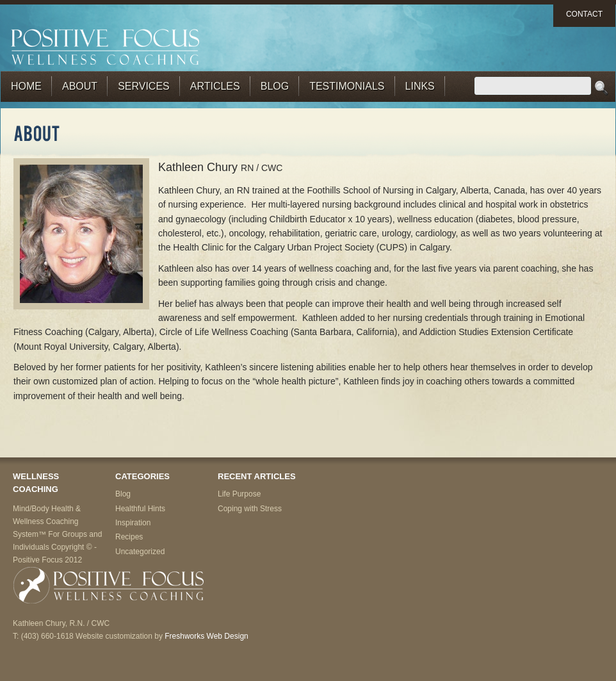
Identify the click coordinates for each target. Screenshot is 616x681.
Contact (584, 14)
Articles (215, 86)
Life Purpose (239, 494)
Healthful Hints (140, 509)
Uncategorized (140, 552)
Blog (275, 86)
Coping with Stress (250, 509)
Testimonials (347, 86)
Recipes (129, 537)
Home (26, 86)
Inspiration (133, 523)
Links (420, 86)
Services (144, 86)
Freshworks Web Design (207, 636)
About (80, 86)
